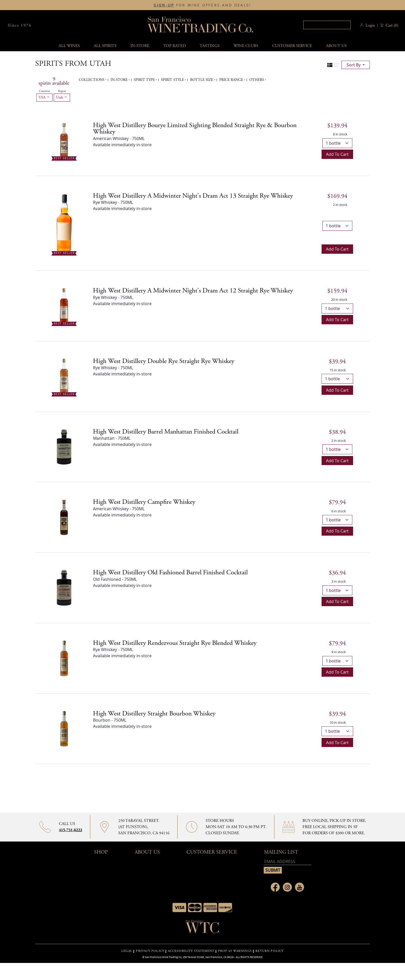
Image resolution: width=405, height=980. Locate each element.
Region (62, 91)
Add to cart (337, 154)
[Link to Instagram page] (287, 887)
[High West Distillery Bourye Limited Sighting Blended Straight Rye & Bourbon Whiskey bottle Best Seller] (64, 140)
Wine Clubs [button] (246, 46)
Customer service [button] (292, 46)
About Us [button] (336, 46)
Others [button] (257, 80)
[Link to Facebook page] (275, 887)
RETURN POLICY (270, 951)
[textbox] (327, 25)
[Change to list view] (330, 65)
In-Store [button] (140, 46)
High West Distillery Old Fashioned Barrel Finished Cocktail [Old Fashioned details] (170, 573)
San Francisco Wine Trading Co (201, 25)
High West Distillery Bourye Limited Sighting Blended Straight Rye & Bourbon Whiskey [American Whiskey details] (195, 129)
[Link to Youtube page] (299, 887)
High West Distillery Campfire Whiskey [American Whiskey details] (144, 502)
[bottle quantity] (337, 143)
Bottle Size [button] (202, 80)
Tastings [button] (210, 46)
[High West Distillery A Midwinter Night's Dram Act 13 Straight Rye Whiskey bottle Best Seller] (64, 223)
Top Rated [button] (174, 46)
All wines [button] (69, 46)
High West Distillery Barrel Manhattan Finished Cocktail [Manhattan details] (166, 432)
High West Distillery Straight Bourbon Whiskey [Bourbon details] (154, 714)
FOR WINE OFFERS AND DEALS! (202, 5)
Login (370, 25)
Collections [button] (92, 80)
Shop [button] (101, 852)
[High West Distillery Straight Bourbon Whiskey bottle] (64, 728)
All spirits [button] (105, 46)
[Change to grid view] (336, 65)
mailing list (281, 852)
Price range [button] (232, 80)
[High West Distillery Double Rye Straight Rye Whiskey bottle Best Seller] (64, 376)
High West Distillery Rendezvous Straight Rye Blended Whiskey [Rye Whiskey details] (175, 643)
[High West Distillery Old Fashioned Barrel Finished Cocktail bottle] (64, 587)
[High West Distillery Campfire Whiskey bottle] (64, 517)
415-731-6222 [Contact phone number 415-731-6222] (71, 830)
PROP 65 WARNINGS (235, 951)
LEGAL (127, 951)
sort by (354, 65)
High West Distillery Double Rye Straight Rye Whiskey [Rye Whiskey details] (164, 361)
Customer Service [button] (212, 852)
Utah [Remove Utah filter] (62, 97)
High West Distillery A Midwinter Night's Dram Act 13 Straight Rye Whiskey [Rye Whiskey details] (193, 196)
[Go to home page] (202, 928)
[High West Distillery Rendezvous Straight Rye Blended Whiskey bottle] (64, 658)
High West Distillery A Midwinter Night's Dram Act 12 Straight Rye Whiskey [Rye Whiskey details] (193, 291)
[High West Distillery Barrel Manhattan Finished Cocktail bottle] (64, 446)
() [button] (391, 25)
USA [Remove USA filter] (44, 97)
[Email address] (287, 862)
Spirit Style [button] (173, 80)
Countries (45, 91)
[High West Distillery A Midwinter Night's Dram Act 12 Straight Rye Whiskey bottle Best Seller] (64, 305)
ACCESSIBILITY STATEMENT (191, 951)
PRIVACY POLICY (150, 951)
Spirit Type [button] (145, 80)
